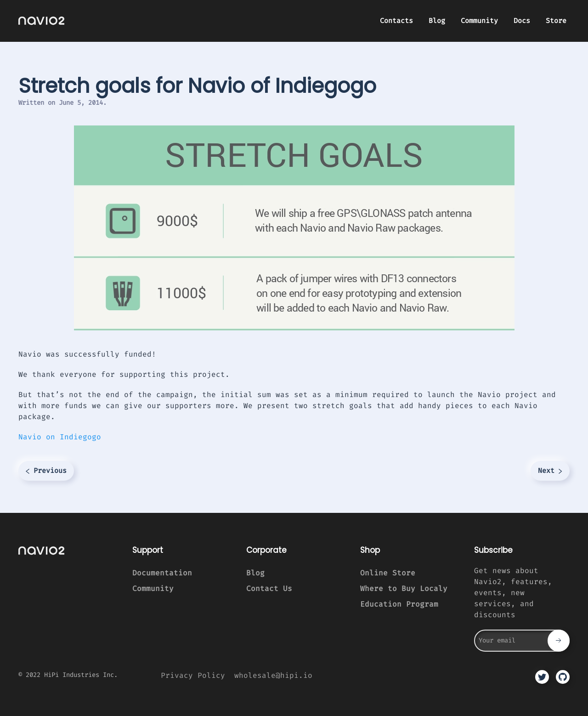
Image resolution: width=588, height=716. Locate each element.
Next (550, 471)
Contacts (396, 21)
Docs (522, 21)
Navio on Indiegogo (60, 437)
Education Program (399, 604)
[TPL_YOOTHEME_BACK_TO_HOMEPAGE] (41, 21)
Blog (437, 21)
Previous (46, 471)
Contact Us (269, 588)
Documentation (162, 573)
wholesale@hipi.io (273, 675)
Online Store (388, 573)
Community (479, 21)
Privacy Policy (193, 675)
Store (556, 21)
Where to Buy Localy (404, 588)
